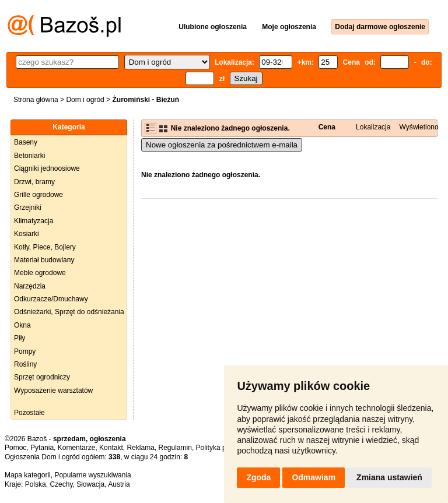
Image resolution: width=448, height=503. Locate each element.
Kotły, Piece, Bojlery (45, 247)
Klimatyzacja (34, 221)
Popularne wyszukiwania (92, 475)
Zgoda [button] (258, 477)
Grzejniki (28, 207)
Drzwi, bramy (34, 182)
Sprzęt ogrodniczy (42, 377)
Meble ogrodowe (40, 273)
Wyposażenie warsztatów (53, 391)
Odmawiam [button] (314, 477)
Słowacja (90, 484)
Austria (119, 484)
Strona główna (36, 100)
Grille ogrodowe (38, 195)
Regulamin (175, 448)
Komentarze (77, 448)
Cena (327, 127)
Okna (22, 325)
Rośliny (25, 364)
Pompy (25, 351)
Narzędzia (30, 286)
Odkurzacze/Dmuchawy (51, 299)
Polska (36, 484)
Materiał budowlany (44, 260)
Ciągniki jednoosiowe (47, 168)
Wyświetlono (419, 127)
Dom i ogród (85, 100)
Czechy (61, 484)
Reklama (140, 448)
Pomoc (15, 448)
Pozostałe (29, 413)
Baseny (26, 142)
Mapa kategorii (28, 475)
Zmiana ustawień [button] (389, 477)
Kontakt (111, 448)
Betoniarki (29, 156)
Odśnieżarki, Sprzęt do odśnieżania (69, 312)
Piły (20, 338)
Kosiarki (27, 234)
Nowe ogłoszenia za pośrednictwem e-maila (222, 145)
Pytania (42, 448)
